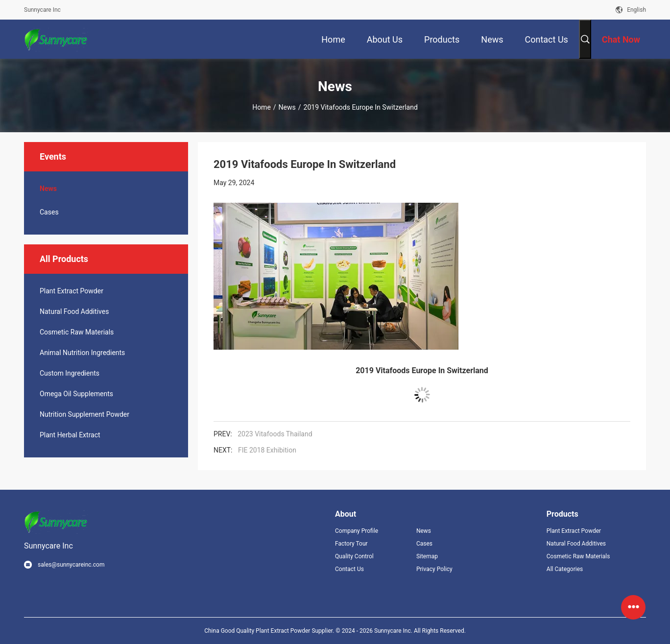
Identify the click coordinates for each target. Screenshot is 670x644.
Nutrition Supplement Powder (84, 414)
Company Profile (357, 531)
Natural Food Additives (74, 311)
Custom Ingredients (70, 373)
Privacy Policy (434, 569)
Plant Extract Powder (72, 291)
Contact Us (349, 569)
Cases (49, 212)
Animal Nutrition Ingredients (82, 353)
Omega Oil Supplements (76, 394)
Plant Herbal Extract (70, 435)
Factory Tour (351, 544)
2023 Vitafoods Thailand (275, 434)
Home (262, 107)
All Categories (565, 569)
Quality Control (354, 556)
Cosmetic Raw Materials (77, 332)
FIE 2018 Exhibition (267, 450)
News (287, 107)
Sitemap (427, 556)
